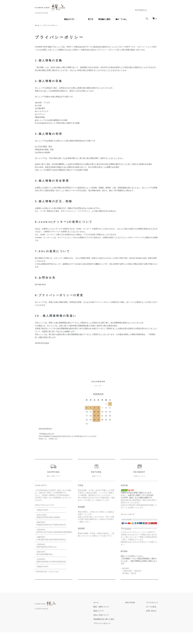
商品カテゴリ (69, 19)
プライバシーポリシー (102, 623)
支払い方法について (101, 615)
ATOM (133, 603)
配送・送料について (101, 607)
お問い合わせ (151, 611)
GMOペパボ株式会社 (75, 47)
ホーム (37, 25)
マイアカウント (141, 10)
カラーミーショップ (145, 47)
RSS (127, 603)
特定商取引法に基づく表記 (104, 619)
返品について (99, 611)
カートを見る (151, 607)
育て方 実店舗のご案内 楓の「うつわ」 (108, 19)
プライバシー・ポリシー (106, 50)
